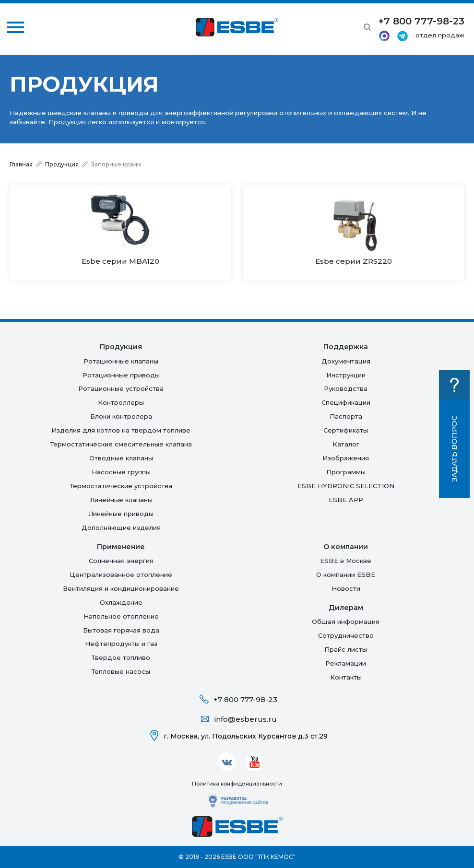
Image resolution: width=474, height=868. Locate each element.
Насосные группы (121, 472)
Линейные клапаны (121, 500)
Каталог (346, 444)
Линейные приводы (121, 514)
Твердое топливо (121, 657)
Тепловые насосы (121, 671)
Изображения (346, 458)
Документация (346, 361)
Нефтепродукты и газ (121, 644)
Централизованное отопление (121, 575)
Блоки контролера (121, 416)
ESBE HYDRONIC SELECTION (346, 486)
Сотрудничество (346, 635)
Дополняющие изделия (121, 528)
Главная (21, 164)
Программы (346, 472)
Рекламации (346, 663)
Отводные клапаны (121, 458)
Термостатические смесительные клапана (121, 444)
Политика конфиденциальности (237, 784)
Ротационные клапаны (121, 361)
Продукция (62, 164)
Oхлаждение (121, 602)
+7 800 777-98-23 (245, 699)
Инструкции (346, 375)
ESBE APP (346, 500)
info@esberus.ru (246, 719)
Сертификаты (346, 430)
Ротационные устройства (121, 388)
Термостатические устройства (121, 486)
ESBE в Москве (346, 561)
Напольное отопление (121, 616)
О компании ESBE (346, 575)
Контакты (346, 677)
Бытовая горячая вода (121, 630)
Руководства (346, 388)
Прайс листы (346, 649)
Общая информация (346, 622)
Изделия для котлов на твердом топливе (121, 430)
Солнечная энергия (121, 561)
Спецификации (346, 402)
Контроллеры (121, 402)
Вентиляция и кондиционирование (121, 588)
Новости (346, 588)
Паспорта (346, 416)
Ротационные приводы (121, 375)
